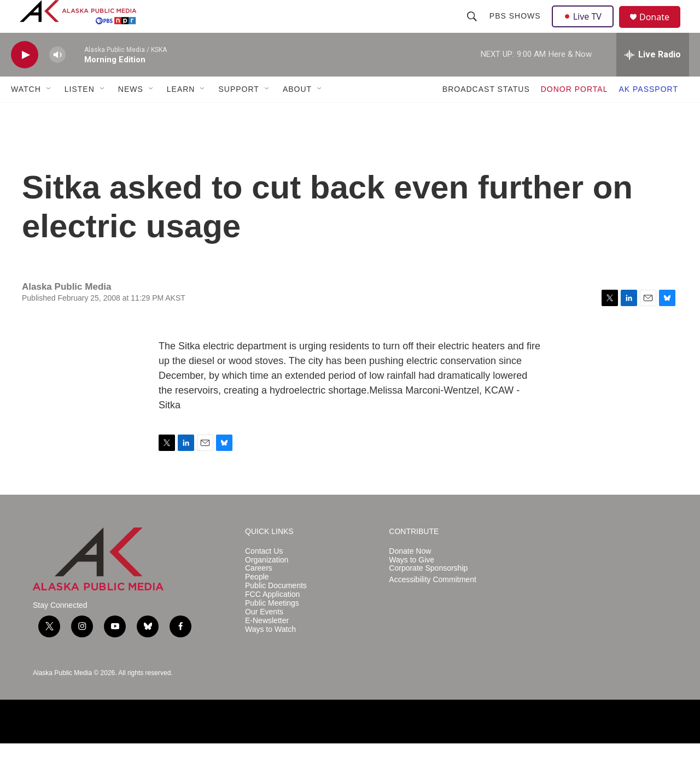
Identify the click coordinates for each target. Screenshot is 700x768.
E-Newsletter (267, 645)
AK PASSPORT (648, 114)
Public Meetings (272, 628)
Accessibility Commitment (432, 604)
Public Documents (276, 610)
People (257, 602)
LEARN (181, 114)
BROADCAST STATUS (486, 114)
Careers (259, 593)
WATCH (26, 114)
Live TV (586, 28)
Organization (267, 585)
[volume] (57, 80)
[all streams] (653, 79)
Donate (661, 30)
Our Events (264, 637)
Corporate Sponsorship (428, 593)
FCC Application (272, 619)
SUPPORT (238, 114)
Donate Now (410, 576)
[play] (25, 80)
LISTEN (80, 114)
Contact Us (264, 576)
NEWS (131, 114)
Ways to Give (412, 585)
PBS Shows (516, 28)
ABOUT (297, 114)
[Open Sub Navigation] (49, 114)
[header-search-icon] (473, 28)
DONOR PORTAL (574, 114)
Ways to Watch (270, 654)
